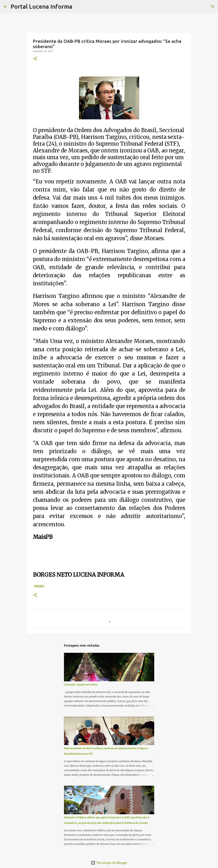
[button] (35, 59)
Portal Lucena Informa (41, 6)
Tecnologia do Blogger (109, 863)
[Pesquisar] (77, 7)
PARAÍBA (39, 586)
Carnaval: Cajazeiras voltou (81, 685)
